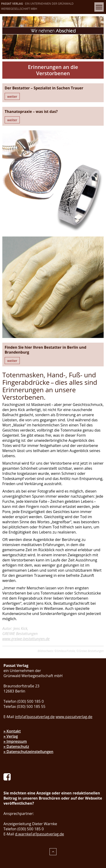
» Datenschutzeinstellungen (28, 752)
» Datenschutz (16, 746)
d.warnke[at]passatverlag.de (40, 834)
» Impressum (15, 741)
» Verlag (11, 736)
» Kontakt (12, 731)
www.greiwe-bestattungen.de (26, 639)
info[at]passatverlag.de (35, 717)
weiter (12, 96)
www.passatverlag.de (74, 717)
